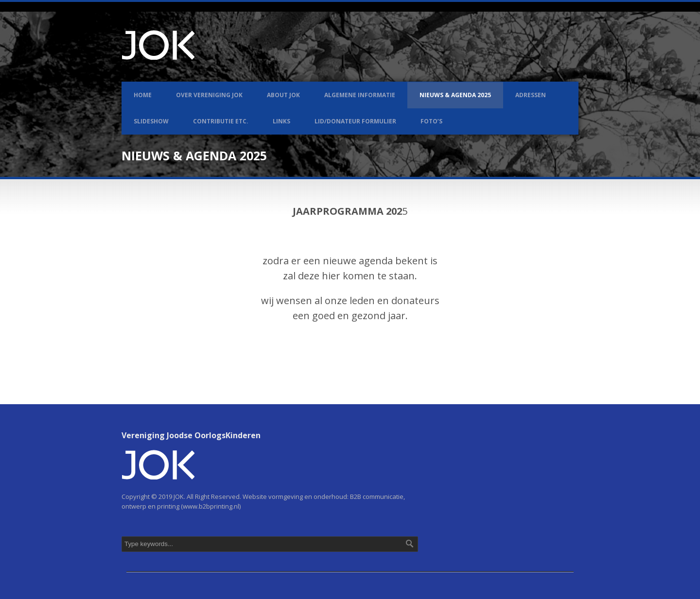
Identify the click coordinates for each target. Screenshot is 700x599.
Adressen (531, 95)
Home (143, 95)
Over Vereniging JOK (209, 95)
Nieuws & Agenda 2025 (455, 95)
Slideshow (151, 121)
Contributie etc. (221, 121)
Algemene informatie (360, 95)
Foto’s (431, 121)
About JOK (283, 95)
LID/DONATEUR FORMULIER (355, 121)
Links (281, 121)
